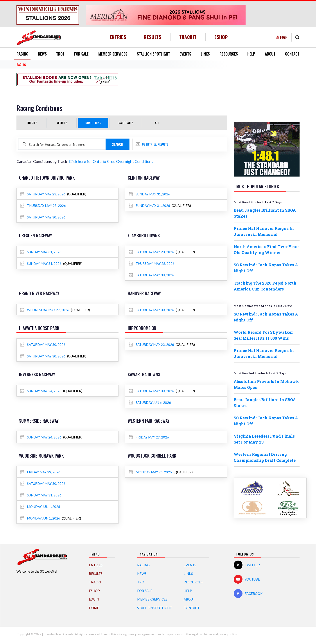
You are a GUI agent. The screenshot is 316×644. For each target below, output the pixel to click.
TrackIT (188, 37)
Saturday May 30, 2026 (43, 217)
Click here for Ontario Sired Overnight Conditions (111, 161)
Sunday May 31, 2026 (149, 194)
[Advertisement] (177, 79)
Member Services (113, 54)
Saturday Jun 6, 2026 (150, 402)
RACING (21, 64)
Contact (292, 54)
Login (284, 37)
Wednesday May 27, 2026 (45, 310)
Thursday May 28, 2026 (43, 206)
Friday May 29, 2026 (149, 437)
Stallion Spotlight (154, 54)
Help (251, 54)
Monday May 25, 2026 (151, 472)
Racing (22, 54)
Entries (118, 37)
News (42, 54)
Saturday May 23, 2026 (43, 194)
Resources (229, 54)
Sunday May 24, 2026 (41, 391)
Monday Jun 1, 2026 (40, 507)
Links (205, 54)
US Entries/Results (155, 144)
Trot (60, 54)
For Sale (81, 54)
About (270, 54)
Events (185, 54)
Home (94, 608)
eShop (221, 37)
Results (153, 37)
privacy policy (228, 634)
